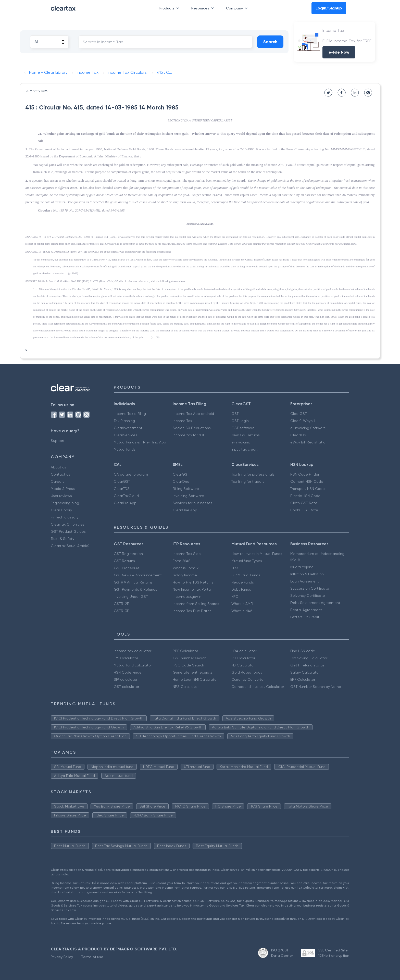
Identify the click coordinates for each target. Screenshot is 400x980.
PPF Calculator (185, 651)
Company (238, 8)
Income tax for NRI (188, 435)
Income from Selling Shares (196, 604)
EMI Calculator (126, 658)
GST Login (240, 421)
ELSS (235, 568)
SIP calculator (126, 679)
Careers (58, 481)
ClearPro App (125, 503)
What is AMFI (242, 604)
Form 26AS (182, 561)
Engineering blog (65, 503)
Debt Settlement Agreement (315, 603)
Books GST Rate (304, 510)
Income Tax (182, 421)
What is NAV (242, 611)
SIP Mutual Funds (246, 575)
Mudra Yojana (302, 567)
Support (58, 441)
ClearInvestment (128, 428)
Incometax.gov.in (187, 597)
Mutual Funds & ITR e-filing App (140, 442)
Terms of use (92, 957)
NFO (235, 597)
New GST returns (246, 435)
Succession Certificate (310, 588)
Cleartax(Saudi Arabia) (70, 546)
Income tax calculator (133, 651)
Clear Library (61, 510)
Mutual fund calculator (133, 665)
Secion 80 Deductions (192, 428)
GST (235, 414)
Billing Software (186, 489)
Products (170, 8)
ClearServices (126, 435)
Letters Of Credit (305, 617)
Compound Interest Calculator (258, 687)
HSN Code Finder (305, 474)
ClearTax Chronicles (68, 524)
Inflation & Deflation (307, 574)
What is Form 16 (186, 568)
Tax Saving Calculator (309, 658)
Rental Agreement (306, 610)
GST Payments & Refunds (135, 589)
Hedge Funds (243, 582)
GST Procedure (127, 568)
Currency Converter (248, 679)
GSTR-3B (122, 611)
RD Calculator (243, 658)
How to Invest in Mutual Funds (257, 554)
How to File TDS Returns (193, 582)
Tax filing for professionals (253, 474)
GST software (243, 428)
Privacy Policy (62, 957)
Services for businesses (192, 503)
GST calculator (126, 687)
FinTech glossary (65, 517)
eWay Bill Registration (309, 442)
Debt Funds (241, 589)
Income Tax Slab (187, 554)
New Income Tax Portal (192, 589)
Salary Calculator (305, 672)
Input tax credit (245, 449)
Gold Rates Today (247, 672)
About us (58, 467)
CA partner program (131, 474)
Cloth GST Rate (304, 503)
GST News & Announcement (138, 575)
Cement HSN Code (307, 481)
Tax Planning (124, 421)
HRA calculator (244, 651)
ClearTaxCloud (126, 496)
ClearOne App (185, 510)
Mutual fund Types (247, 561)
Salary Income (185, 575)
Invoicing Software (188, 496)
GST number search (190, 658)
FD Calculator (243, 665)
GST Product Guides (68, 531)
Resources (204, 8)
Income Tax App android (193, 414)
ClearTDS (298, 435)
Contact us (60, 474)
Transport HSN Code (308, 489)
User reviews (61, 496)
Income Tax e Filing (130, 414)
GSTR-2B (122, 604)
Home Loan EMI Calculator (195, 679)
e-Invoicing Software (308, 428)
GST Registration (128, 554)
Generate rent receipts (193, 672)
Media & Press (63, 489)
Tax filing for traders (248, 481)
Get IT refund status (307, 665)
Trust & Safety (62, 539)
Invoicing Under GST (131, 597)
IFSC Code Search (188, 665)
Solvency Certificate (308, 596)
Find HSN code (303, 651)
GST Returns (124, 561)
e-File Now (339, 52)
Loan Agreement (305, 581)
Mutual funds (125, 449)
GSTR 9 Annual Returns (133, 582)
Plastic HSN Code (305, 496)
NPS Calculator (186, 687)
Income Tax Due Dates (192, 611)
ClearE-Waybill (303, 421)
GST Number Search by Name (316, 687)
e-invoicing (241, 442)
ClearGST (298, 414)
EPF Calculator (303, 679)
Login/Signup (329, 8)
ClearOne (181, 481)
